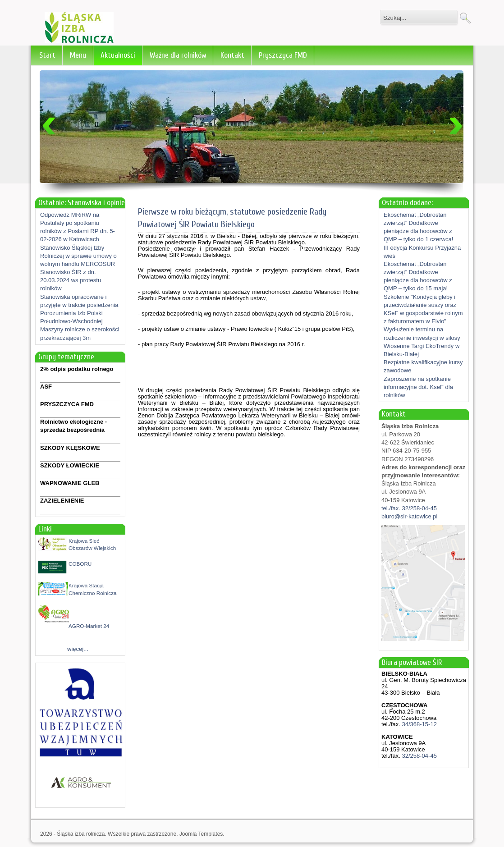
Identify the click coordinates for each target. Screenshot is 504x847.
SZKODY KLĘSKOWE (70, 448)
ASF (46, 387)
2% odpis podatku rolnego (77, 369)
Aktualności (118, 55)
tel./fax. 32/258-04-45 (409, 508)
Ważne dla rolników (178, 55)
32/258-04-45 (419, 756)
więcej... (78, 649)
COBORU (80, 564)
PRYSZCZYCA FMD (67, 404)
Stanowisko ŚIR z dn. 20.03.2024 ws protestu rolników (71, 280)
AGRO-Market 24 (89, 626)
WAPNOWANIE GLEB (70, 483)
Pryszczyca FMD (283, 55)
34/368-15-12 (419, 724)
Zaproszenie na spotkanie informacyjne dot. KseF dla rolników (418, 387)
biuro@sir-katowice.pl (409, 516)
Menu (78, 55)
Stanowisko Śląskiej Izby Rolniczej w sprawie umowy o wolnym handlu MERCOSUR (78, 256)
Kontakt (232, 55)
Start (47, 55)
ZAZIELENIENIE (62, 501)
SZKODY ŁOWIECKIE (70, 465)
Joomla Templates (201, 834)
